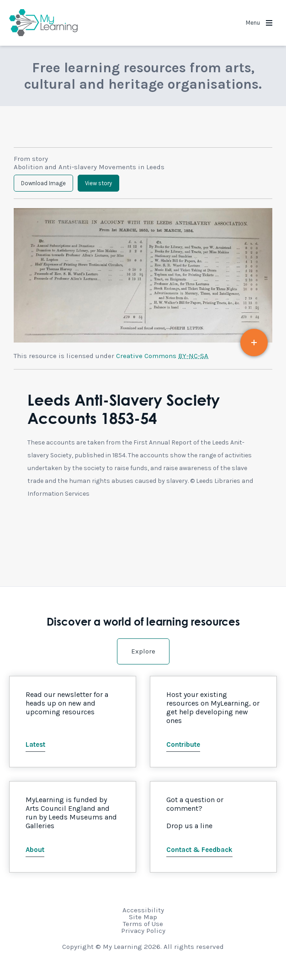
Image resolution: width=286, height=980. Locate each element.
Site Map (143, 917)
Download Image (43, 183)
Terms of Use (143, 924)
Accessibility (143, 910)
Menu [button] (259, 23)
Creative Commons (162, 356)
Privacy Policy (143, 931)
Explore (143, 651)
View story (98, 183)
